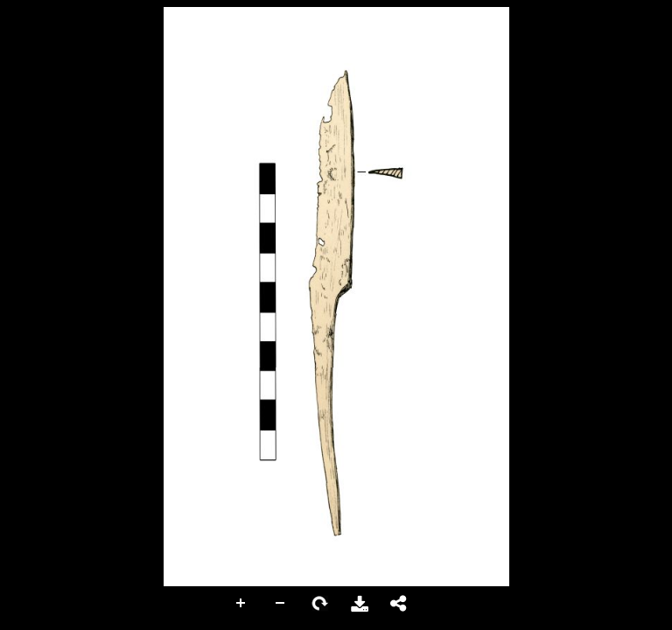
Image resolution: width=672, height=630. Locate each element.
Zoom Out (281, 604)
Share (399, 604)
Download (360, 604)
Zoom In (241, 604)
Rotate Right (320, 604)
